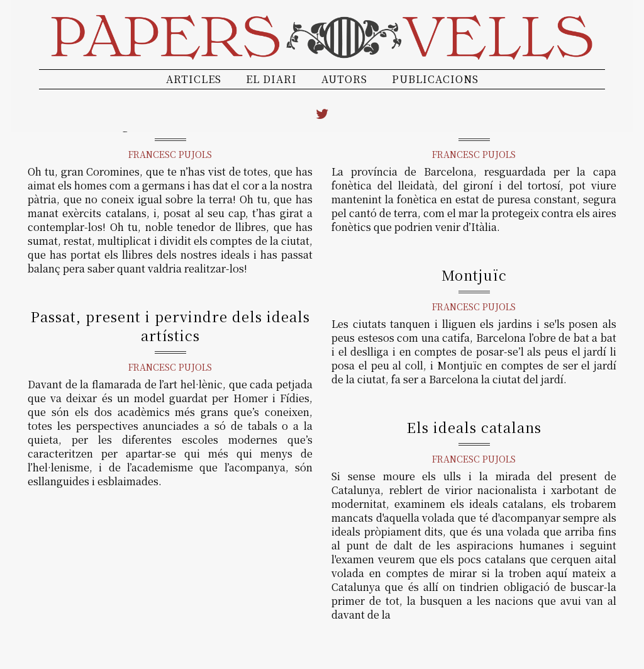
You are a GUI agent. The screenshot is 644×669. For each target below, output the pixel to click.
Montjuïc (474, 275)
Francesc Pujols (170, 154)
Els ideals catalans (474, 427)
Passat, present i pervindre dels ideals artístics (170, 326)
